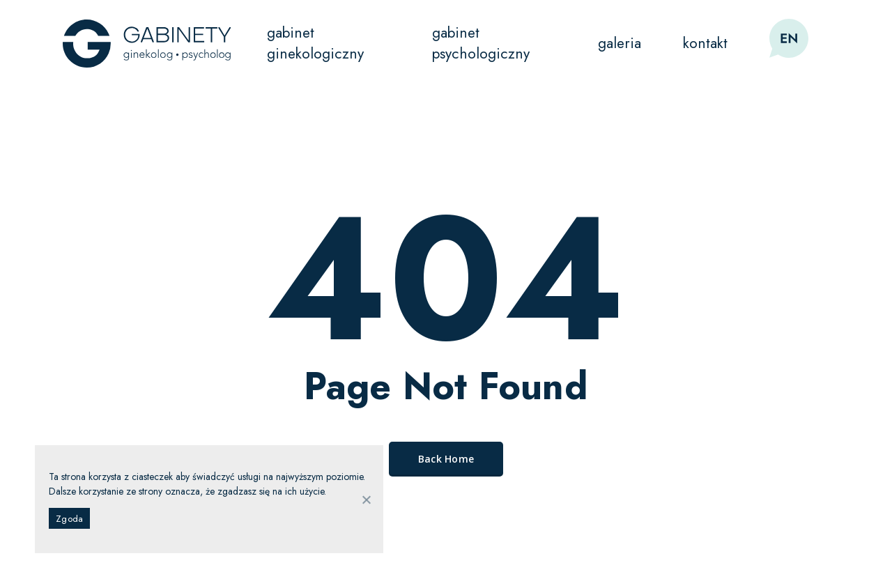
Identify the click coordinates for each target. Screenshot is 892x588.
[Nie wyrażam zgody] (366, 500)
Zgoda (69, 519)
